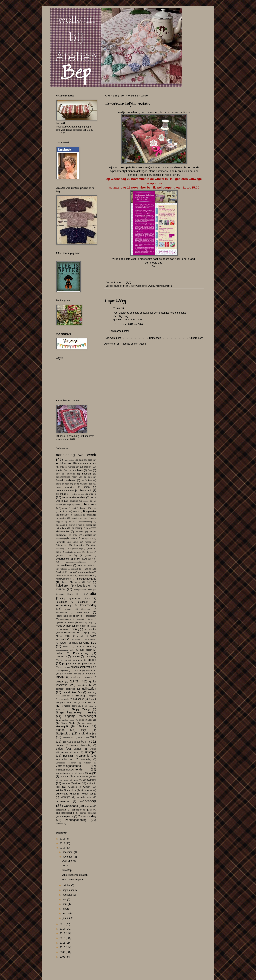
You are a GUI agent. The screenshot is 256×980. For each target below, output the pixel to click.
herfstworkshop (63, 579)
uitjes (59, 749)
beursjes (74, 501)
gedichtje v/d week (73, 552)
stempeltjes (87, 723)
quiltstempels (84, 685)
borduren (64, 511)
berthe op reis (78, 494)
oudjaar (60, 653)
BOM (94, 508)
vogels (92, 773)
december (68, 852)
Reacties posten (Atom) (133, 344)
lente (90, 619)
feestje (88, 542)
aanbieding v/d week (76, 455)
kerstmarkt (83, 602)
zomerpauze (66, 816)
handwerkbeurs (64, 565)
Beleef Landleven (66, 480)
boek (74, 508)
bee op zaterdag (65, 474)
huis (89, 582)
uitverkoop (68, 756)
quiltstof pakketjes (65, 689)
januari (66, 918)
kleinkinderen (62, 612)
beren (86, 487)
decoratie (60, 525)
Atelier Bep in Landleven (69, 470)
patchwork (61, 656)
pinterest (63, 660)
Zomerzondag (87, 816)
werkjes (66, 783)
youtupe (89, 806)
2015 (63, 924)
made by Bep (86, 622)
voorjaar (64, 776)
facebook (60, 539)
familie (71, 538)
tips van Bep (69, 742)
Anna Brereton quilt (87, 463)
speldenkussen (69, 720)
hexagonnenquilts (87, 579)
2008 (63, 957)
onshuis (66, 646)
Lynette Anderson (65, 622)
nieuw (75, 643)
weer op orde (69, 861)
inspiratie (160, 286)
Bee (90, 470)
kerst (88, 599)
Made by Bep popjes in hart (71, 626)
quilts (74, 681)
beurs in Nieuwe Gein (130, 286)
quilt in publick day (68, 674)
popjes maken (89, 664)
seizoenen (79, 699)
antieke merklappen (69, 467)
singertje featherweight (80, 716)
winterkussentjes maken (75, 875)
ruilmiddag (80, 696)
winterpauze (87, 790)
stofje (83, 730)
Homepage (155, 338)
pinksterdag (90, 656)
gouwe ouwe (81, 559)
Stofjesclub (63, 733)
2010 (63, 947)
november (68, 857)
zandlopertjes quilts (82, 810)
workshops (71, 806)
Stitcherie (84, 726)
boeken (84, 508)
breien (76, 511)
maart (66, 909)
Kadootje (76, 599)
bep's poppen (63, 484)
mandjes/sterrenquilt (69, 633)
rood (90, 692)
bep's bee (87, 480)
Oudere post (196, 338)
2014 (63, 929)
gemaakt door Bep (67, 555)
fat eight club (88, 539)
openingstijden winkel (65, 650)
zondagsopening (76, 820)
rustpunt (92, 696)
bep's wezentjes (65, 487)
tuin (84, 741)
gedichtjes (89, 552)
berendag (61, 494)
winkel (78, 783)
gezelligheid (62, 559)
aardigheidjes (86, 460)
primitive (77, 670)
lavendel (80, 619)
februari (67, 914)
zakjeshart (61, 810)
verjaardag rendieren (66, 763)
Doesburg (77, 528)
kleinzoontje (83, 612)
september (69, 890)
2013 (63, 933)
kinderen (68, 609)
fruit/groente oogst (76, 549)
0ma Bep (67, 870)
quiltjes (60, 682)
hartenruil (91, 565)
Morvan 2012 (63, 636)
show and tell (70, 702)
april (65, 904)
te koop (82, 737)
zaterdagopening (65, 813)
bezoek (86, 501)
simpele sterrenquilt (72, 706)
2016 (63, 848)
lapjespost (91, 616)
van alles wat (65, 759)
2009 (63, 952)
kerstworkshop (64, 605)
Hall (94, 559)
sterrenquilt (62, 726)
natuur (63, 643)
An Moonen (63, 463)
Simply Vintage (81, 709)
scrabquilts (64, 699)
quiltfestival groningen (81, 677)
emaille (80, 532)
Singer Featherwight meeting (76, 712)
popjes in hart (70, 664)
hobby (77, 582)
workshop (88, 801)
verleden (87, 763)
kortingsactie (62, 616)
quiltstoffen (89, 689)
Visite (81, 773)
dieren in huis (75, 525)
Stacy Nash (68, 723)
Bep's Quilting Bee (83, 484)
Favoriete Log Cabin (67, 542)
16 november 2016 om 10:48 (129, 324)
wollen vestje (89, 794)
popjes (92, 660)
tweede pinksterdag (81, 745)
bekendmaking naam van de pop (74, 477)
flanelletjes (79, 545)
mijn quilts (88, 633)
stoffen (169, 286)
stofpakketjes (88, 733)
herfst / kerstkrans (65, 576)
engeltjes (88, 535)
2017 (63, 843)
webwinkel (89, 780)
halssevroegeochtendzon (76, 562)
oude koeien (86, 650)
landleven (77, 616)
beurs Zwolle (148, 286)
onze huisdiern (84, 646)
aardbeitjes (69, 460)
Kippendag (86, 609)
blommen (90, 504)
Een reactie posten (119, 331)
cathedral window (79, 518)
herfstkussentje (85, 576)
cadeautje (78, 515)
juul (66, 599)
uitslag (77, 749)
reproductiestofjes (72, 692)
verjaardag (86, 759)
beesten (86, 474)
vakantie (84, 756)
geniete (88, 555)
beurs (116, 286)
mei (65, 900)
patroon (76, 656)
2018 (63, 839)
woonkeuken (63, 801)
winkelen (73, 787)
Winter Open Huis (66, 790)
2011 (63, 943)
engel (75, 535)
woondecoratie (84, 797)
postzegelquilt (62, 671)
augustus (68, 895)
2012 (63, 938)
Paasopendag (81, 653)
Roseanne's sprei (63, 696)
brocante (64, 515)
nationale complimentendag (84, 639)
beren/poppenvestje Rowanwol (73, 491)
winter (87, 787)
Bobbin (65, 508)
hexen (65, 582)
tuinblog (60, 745)
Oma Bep (90, 643)
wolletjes (66, 797)
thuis (93, 737)
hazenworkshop (85, 572)
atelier (87, 467)
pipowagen (77, 660)
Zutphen (59, 824)
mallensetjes (90, 629)
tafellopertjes (68, 737)
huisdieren (63, 586)
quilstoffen (91, 670)
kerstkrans (61, 602)
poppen (63, 667)
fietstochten (61, 545)
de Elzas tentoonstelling (80, 522)
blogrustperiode (73, 505)
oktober (67, 885)
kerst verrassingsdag (73, 880)
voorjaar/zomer (81, 776)
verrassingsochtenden (70, 769)
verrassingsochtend (68, 766)
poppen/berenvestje (81, 667)
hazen (71, 572)
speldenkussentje (88, 720)
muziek (80, 636)
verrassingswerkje (65, 773)
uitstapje (91, 752)
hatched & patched (69, 569)
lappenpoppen (66, 619)
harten (80, 565)
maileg (75, 629)
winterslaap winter (66, 794)
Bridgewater (90, 511)
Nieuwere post (113, 338)
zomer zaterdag (88, 813)
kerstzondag (88, 605)
